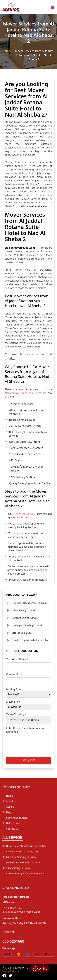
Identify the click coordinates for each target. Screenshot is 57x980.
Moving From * (15, 689)
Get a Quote (11, 823)
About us (9, 801)
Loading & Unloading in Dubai (27, 625)
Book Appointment (15, 818)
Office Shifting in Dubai (23, 610)
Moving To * (13, 702)
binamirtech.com (11, 971)
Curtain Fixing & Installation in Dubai (30, 640)
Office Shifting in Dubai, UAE (20, 852)
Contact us (10, 829)
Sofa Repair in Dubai (22, 633)
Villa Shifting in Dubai (16, 868)
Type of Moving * (16, 714)
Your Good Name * (17, 659)
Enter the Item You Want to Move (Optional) (26, 730)
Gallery (8, 807)
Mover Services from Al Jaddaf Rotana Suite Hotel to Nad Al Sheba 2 (34, 55)
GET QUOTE (29, 760)
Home (6, 51)
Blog (7, 812)
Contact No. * (14, 674)
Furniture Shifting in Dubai (25, 618)
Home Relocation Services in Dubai (29, 603)
